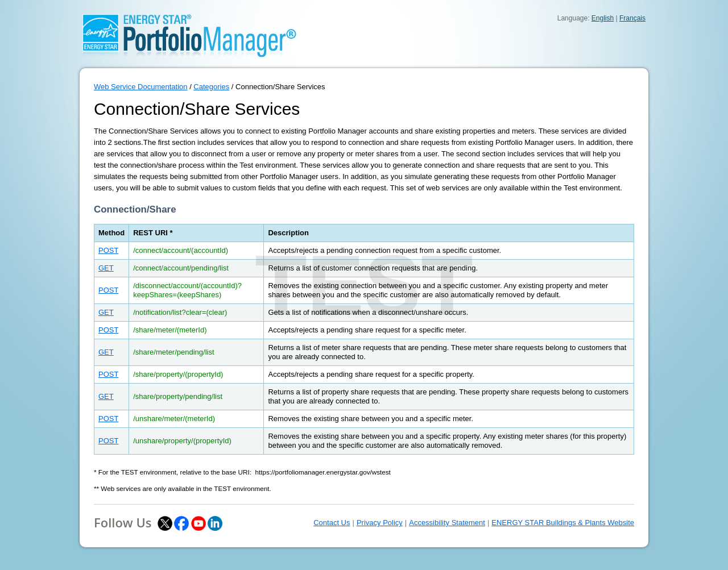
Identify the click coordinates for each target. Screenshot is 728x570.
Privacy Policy (380, 523)
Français (632, 18)
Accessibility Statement (447, 523)
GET (106, 268)
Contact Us (332, 523)
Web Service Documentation (141, 87)
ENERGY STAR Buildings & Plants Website (563, 523)
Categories (211, 87)
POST (108, 250)
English (603, 18)
